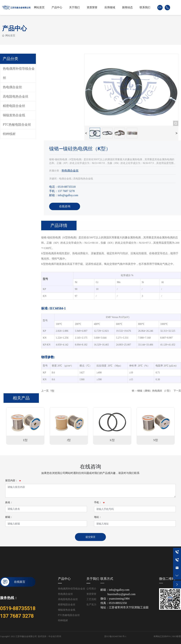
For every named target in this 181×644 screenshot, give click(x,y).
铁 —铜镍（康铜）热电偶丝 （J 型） (152, 391)
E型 (25, 440)
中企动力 (53, 636)
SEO (174, 636)
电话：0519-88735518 (62, 187)
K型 (112, 440)
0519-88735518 (18, 608)
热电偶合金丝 (70, 171)
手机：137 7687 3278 (62, 191)
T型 (52, 391)
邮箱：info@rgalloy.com (64, 195)
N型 (156, 440)
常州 (59, 636)
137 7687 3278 (17, 616)
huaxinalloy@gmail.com (121, 594)
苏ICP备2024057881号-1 (115, 636)
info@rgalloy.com (119, 590)
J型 (69, 440)
